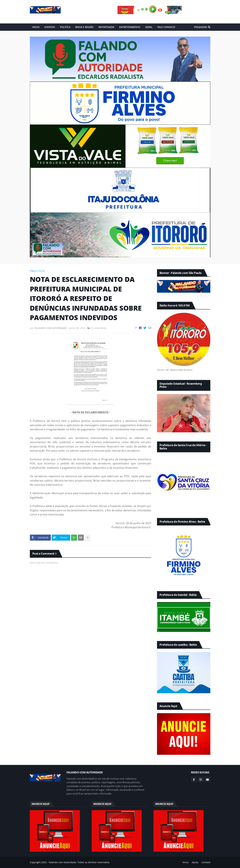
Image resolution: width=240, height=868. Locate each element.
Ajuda (195, 862)
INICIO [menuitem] (36, 27)
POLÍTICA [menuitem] (65, 27)
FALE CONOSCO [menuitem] (166, 27)
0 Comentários (98, 328)
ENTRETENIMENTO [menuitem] (130, 27)
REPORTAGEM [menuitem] (106, 27)
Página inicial (37, 271)
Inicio (185, 862)
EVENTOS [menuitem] (50, 27)
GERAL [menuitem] (149, 27)
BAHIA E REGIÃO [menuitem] (84, 27)
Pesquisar (200, 27)
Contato (206, 862)
